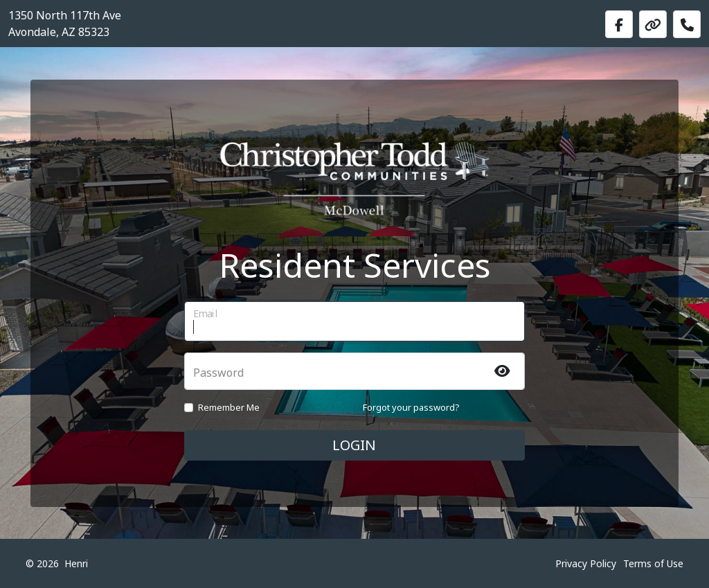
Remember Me (229, 407)
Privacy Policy (586, 563)
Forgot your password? (411, 407)
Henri (76, 563)
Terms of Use (653, 563)
